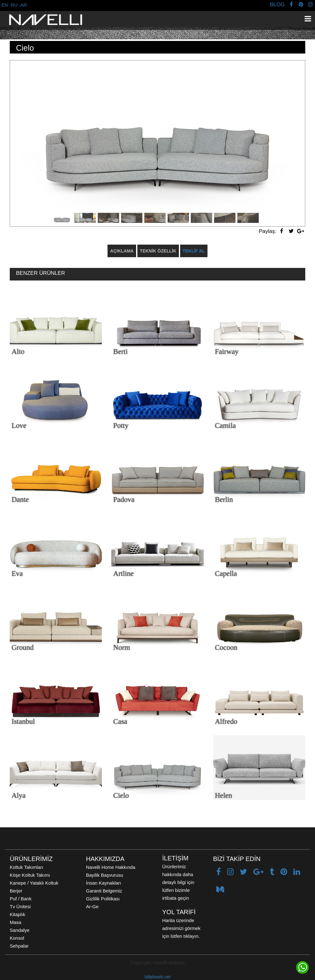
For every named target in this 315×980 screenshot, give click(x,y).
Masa (16, 922)
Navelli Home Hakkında (111, 867)
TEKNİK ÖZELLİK (158, 251)
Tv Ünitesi (20, 906)
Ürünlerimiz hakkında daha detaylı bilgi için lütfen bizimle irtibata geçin (178, 882)
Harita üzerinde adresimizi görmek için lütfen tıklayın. (181, 928)
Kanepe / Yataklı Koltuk (34, 883)
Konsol (17, 938)
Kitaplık (17, 914)
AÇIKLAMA (122, 251)
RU (14, 5)
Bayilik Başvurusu (105, 875)
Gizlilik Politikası (103, 899)
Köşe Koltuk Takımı (30, 875)
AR (24, 5)
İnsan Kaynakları (104, 883)
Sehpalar (19, 946)
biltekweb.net (157, 977)
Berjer (16, 891)
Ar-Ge (92, 906)
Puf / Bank (21, 899)
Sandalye (20, 930)
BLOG (277, 5)
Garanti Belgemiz (104, 891)
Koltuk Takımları (26, 867)
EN (5, 5)
